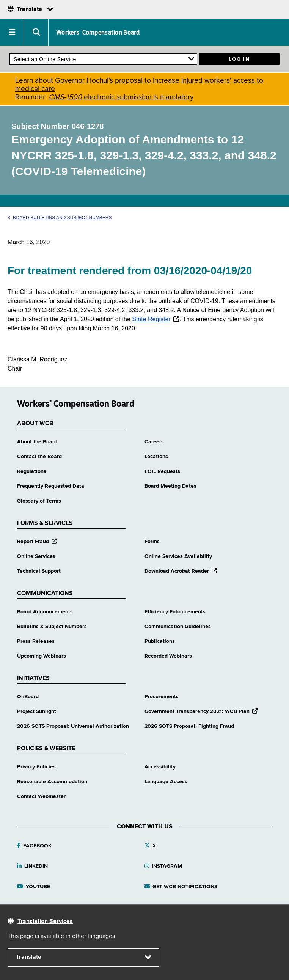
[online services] (103, 59)
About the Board (37, 442)
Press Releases (36, 641)
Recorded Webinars (168, 656)
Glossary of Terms (39, 501)
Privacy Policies (36, 767)
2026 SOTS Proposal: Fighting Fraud (189, 726)
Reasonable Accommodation (52, 782)
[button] (12, 32)
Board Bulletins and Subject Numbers (60, 218)
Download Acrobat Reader (181, 571)
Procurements (162, 697)
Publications (160, 641)
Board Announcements (45, 612)
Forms (152, 542)
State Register (151, 319)
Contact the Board (39, 457)
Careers (154, 442)
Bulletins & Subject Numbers (52, 627)
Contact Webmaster (41, 796)
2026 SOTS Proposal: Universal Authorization (73, 726)
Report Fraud (37, 542)
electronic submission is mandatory (121, 97)
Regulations (32, 471)
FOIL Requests (162, 471)
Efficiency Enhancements (175, 612)
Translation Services (45, 922)
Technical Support (39, 571)
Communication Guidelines (178, 627)
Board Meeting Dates (170, 486)
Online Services (36, 556)
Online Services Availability (178, 556)
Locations (156, 457)
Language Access (166, 782)
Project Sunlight (37, 711)
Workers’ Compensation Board (98, 32)
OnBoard (28, 697)
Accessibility (160, 767)
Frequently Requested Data (51, 486)
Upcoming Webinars (42, 656)
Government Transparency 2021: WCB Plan (201, 711)
